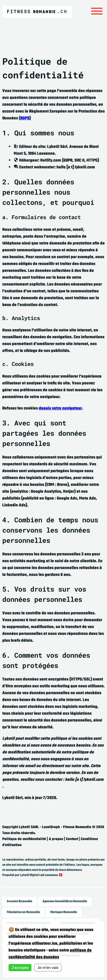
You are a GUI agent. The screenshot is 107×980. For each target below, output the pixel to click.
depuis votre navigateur (60, 408)
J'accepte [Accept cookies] (20, 968)
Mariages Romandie (64, 912)
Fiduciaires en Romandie (23, 912)
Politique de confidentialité (24, 839)
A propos (56, 839)
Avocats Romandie (20, 901)
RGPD (25, 118)
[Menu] (97, 12)
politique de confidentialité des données (50, 954)
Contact (72, 839)
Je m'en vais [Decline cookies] (48, 968)
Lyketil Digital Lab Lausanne (39, 875)
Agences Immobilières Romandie (65, 901)
